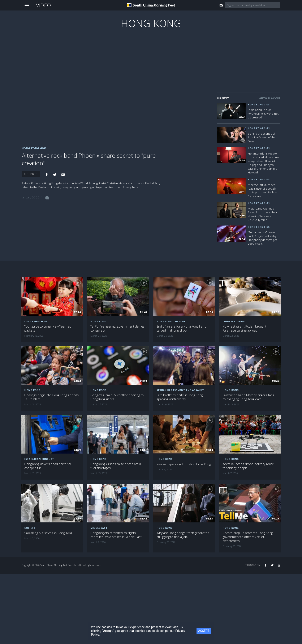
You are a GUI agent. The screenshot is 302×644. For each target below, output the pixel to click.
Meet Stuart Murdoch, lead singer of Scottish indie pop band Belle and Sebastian (264, 190)
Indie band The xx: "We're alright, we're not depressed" (263, 114)
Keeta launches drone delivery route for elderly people (248, 466)
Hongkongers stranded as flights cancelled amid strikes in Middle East (116, 535)
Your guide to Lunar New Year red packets (48, 328)
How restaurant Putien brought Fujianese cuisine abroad (244, 328)
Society (30, 528)
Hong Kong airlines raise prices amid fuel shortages (116, 466)
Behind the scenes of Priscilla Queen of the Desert (262, 137)
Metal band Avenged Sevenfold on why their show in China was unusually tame (263, 214)
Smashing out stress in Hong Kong (48, 533)
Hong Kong (151, 23)
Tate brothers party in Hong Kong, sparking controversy (180, 397)
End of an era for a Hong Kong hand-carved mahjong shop (182, 328)
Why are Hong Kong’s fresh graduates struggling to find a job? (183, 535)
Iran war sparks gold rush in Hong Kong (184, 464)
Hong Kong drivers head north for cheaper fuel (48, 466)
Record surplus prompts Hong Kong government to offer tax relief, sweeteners (248, 537)
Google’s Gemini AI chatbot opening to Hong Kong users (117, 397)
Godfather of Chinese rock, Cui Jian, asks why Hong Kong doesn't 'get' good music (263, 238)
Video (44, 5)
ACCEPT (204, 631)
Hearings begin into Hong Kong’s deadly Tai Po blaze (52, 397)
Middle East (99, 528)
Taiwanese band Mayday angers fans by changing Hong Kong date (248, 397)
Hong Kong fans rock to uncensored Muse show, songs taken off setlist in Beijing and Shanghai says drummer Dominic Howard (264, 163)
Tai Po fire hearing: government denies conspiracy (117, 328)
